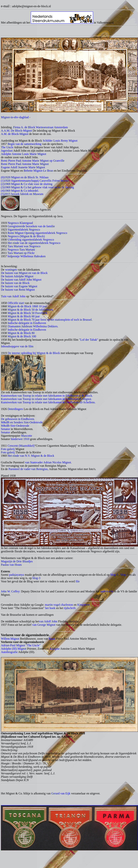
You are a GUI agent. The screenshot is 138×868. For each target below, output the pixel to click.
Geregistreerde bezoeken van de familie (31, 226)
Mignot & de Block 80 (21, 333)
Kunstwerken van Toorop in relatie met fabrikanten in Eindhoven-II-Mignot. (46, 399)
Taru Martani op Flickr (21, 253)
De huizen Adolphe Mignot (17, 276)
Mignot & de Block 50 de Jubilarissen (30, 310)
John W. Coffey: (11, 591)
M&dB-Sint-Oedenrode (15, 426)
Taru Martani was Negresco (24, 246)
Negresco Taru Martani (21, 250)
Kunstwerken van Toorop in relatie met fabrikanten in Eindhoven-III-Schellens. (48, 402)
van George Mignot (44, 625)
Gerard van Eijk (61, 793)
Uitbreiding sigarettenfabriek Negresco (31, 240)
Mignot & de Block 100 (22, 336)
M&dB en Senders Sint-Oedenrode (22, 422)
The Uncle (7, 147)
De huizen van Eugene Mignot (19, 286)
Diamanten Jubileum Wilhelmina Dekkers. (33, 326)
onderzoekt (107, 591)
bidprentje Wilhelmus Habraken (27, 256)
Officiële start (16, 303)
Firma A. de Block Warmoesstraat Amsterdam (40, 127)
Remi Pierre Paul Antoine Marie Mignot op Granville (33, 161)
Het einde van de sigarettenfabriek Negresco (34, 243)
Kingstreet (83, 605)
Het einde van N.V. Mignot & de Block (31, 456)
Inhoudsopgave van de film (17, 346)
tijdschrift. (70, 608)
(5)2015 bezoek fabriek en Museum (22, 194)
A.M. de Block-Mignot (15, 134)
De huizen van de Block (15, 283)
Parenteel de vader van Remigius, (29, 469)
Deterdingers (15, 409)
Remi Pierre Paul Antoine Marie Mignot (25, 164)
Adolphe (55, 649)
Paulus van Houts (11, 565)
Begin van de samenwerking (25, 144)
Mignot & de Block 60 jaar (24, 316)
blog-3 (36, 578)
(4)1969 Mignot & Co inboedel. (20, 191)
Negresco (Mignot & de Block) (26, 236)
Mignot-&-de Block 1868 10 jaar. (28, 306)
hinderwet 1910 (20, 439)
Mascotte (27, 436)
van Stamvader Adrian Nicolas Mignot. (48, 462)
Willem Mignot (10, 639)
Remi (52, 639)
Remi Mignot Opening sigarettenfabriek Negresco (37, 233)
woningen (11, 270)
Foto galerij (8, 449)
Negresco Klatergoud (20, 223)
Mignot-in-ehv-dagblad (15, 117)
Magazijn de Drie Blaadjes (17, 561)
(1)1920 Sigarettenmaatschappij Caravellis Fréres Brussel (35, 181)
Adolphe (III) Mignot (14, 649)
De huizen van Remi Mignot (18, 290)
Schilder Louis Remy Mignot (60, 141)
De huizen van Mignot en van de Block (24, 273)
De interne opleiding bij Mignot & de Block (34, 353)
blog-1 (114, 575)
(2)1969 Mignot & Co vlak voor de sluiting (27, 184)
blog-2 (124, 575)
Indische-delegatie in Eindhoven (27, 323)
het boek (50, 608)
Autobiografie (10, 652)
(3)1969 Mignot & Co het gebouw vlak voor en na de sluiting (37, 187)
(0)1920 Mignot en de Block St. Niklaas (25, 177)
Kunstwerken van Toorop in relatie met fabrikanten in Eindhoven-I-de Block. (47, 396)
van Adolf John (48, 621)
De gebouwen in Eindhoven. (18, 419)
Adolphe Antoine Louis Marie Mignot (24, 154)
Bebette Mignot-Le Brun (38, 171)
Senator (5, 429)
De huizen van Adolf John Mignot (21, 280)
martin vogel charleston (59, 605)
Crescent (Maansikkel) (21, 446)
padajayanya (17, 575)
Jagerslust (7, 151)
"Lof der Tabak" (89, 340)
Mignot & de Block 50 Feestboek (27, 313)
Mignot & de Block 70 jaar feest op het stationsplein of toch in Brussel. (50, 320)
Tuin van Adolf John (13, 296)
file (78, 581)
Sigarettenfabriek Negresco (24, 230)
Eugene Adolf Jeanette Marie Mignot (23, 167)
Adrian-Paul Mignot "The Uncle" (21, 645)
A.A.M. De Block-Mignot (16, 131)
